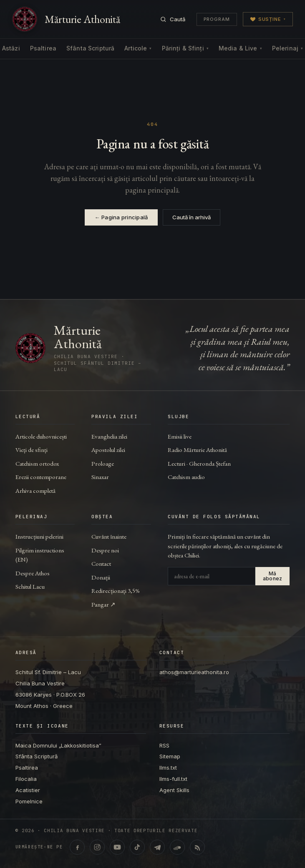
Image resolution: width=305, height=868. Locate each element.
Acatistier (28, 790)
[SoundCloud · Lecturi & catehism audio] (177, 847)
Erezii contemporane (41, 477)
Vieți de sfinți (32, 450)
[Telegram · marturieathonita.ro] (157, 847)
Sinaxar (100, 477)
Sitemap (170, 756)
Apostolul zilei (108, 450)
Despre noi (105, 550)
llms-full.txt (173, 779)
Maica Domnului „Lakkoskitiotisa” (58, 745)
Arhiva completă (35, 490)
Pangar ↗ (103, 604)
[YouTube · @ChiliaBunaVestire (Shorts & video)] (117, 847)
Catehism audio (186, 477)
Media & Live (240, 48)
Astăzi (11, 48)
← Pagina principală (121, 217)
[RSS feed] (197, 847)
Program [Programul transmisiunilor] (217, 19)
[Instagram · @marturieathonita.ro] (97, 847)
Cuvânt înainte (109, 536)
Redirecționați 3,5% (116, 591)
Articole (138, 48)
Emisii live (180, 436)
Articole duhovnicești (41, 436)
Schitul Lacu (30, 586)
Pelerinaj (287, 48)
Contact (101, 563)
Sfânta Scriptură (90, 48)
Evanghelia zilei (109, 436)
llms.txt (168, 768)
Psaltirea (43, 48)
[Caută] (173, 19)
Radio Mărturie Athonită (197, 450)
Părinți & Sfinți (185, 48)
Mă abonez (272, 576)
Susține (268, 19)
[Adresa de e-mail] (212, 576)
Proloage (103, 463)
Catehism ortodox (37, 463)
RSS (164, 745)
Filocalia (26, 779)
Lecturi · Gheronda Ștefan (199, 463)
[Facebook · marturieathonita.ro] (77, 847)
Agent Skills (174, 790)
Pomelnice (29, 801)
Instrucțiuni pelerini (39, 536)
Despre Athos (33, 573)
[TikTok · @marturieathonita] (137, 847)
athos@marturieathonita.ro (194, 672)
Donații (101, 577)
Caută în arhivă (192, 217)
